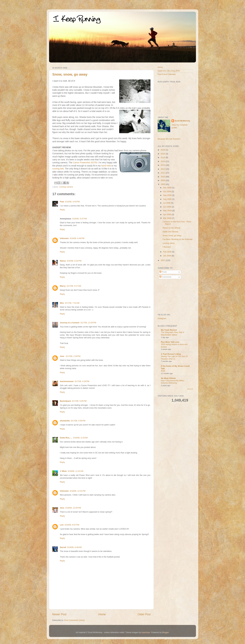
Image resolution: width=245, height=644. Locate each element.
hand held (106, 166)
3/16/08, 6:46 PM (77, 238)
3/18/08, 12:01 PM (78, 491)
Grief (163, 371)
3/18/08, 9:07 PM (72, 525)
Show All (190, 389)
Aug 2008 (168, 199)
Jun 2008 (167, 207)
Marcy (63, 286)
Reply (62, 210)
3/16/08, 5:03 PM (72, 202)
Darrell (63, 547)
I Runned (166, 247)
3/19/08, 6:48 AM (74, 547)
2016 (163, 154)
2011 (163, 173)
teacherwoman (67, 381)
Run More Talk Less (170, 342)
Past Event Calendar (167, 74)
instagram (162, 318)
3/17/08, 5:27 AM (74, 286)
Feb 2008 (168, 252)
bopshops (146, 632)
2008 (163, 184)
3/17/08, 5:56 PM (78, 421)
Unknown (64, 238)
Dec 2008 (168, 188)
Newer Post (59, 614)
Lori (62, 525)
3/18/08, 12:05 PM (73, 508)
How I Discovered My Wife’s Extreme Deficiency (173, 382)
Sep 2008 (168, 195)
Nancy (63, 261)
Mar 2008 (168, 218)
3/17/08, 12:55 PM (88, 323)
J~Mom (63, 471)
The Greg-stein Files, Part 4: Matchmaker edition (173, 334)
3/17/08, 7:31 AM (72, 303)
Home (102, 614)
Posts (163, 272)
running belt (58, 169)
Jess (62, 356)
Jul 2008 (167, 203)
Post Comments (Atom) (74, 620)
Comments (165, 277)
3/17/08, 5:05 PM (79, 401)
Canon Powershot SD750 (85, 163)
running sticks (169, 243)
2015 (163, 158)
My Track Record (169, 330)
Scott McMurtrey (182, 121)
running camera (66, 187)
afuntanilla (65, 421)
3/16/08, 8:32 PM (74, 261)
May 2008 (168, 211)
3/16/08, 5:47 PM (80, 219)
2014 (163, 161)
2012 (163, 169)
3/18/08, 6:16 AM (80, 438)
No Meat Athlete (168, 378)
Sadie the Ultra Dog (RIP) (169, 71)
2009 (163, 180)
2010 (163, 177)
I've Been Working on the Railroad (177, 239)
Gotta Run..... (66, 438)
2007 (163, 260)
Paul (62, 202)
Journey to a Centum (70, 323)
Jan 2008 (167, 256)
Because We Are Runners (169, 139)
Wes (62, 303)
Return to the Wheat (171, 228)
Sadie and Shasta (170, 232)
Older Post (144, 614)
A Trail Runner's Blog (171, 354)
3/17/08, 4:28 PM (82, 381)
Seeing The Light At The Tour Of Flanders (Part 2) (174, 358)
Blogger (165, 632)
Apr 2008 (167, 215)
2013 (163, 165)
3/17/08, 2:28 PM (73, 356)
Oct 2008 (167, 192)
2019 (163, 150)
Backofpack (65, 401)
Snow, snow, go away (70, 74)
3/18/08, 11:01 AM (75, 471)
